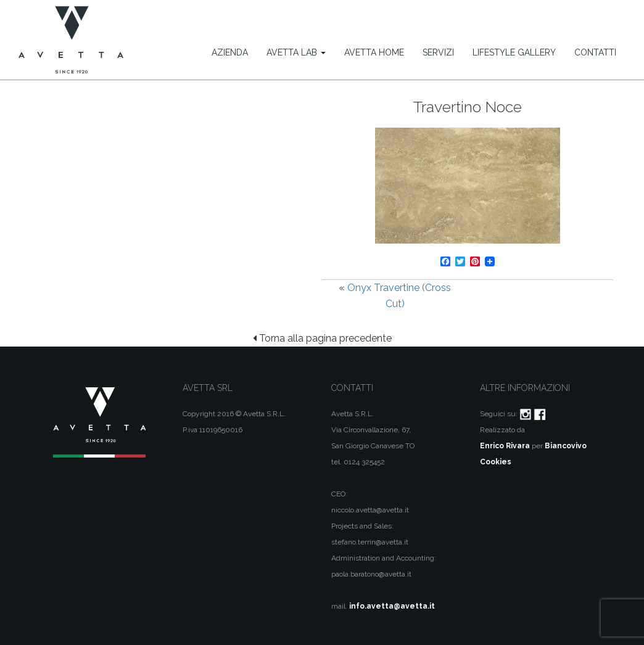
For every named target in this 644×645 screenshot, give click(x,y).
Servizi (438, 52)
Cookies (496, 462)
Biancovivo (566, 446)
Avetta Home (374, 52)
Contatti (595, 52)
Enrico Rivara (505, 446)
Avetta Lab (296, 52)
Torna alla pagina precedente (322, 338)
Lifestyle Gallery (514, 52)
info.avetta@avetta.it (392, 606)
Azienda (230, 52)
